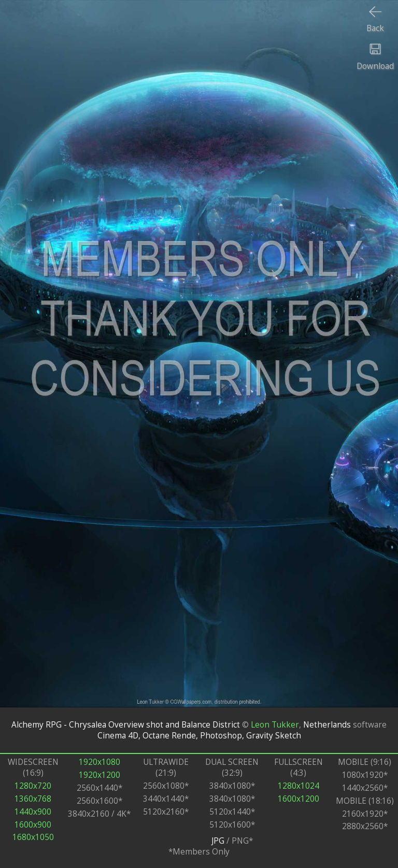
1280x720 (33, 786)
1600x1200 (298, 799)
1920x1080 (99, 762)
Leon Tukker (275, 725)
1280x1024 (298, 786)
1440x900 (33, 812)
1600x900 (33, 825)
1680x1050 (33, 837)
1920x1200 (99, 775)
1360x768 (33, 799)
